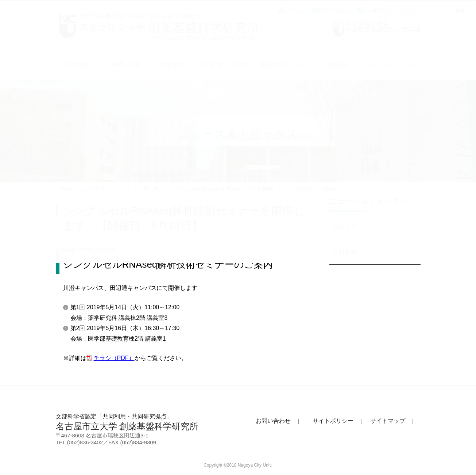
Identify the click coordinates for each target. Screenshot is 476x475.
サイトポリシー (333, 421)
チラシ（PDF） (114, 358)
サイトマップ (388, 421)
